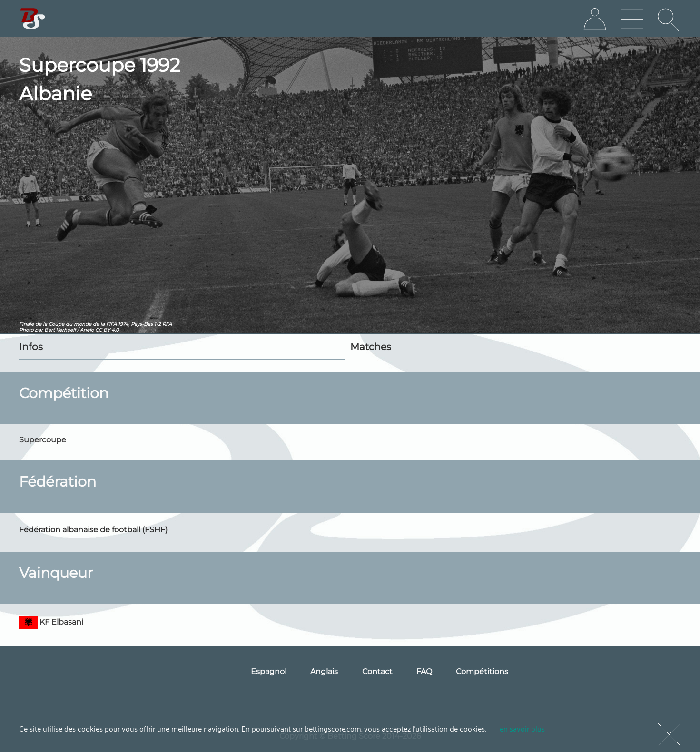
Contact (377, 671)
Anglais (324, 671)
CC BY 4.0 (107, 330)
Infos (31, 347)
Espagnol (269, 671)
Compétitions (482, 671)
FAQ (424, 671)
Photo (26, 330)
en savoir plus (522, 728)
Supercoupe (43, 440)
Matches (371, 347)
